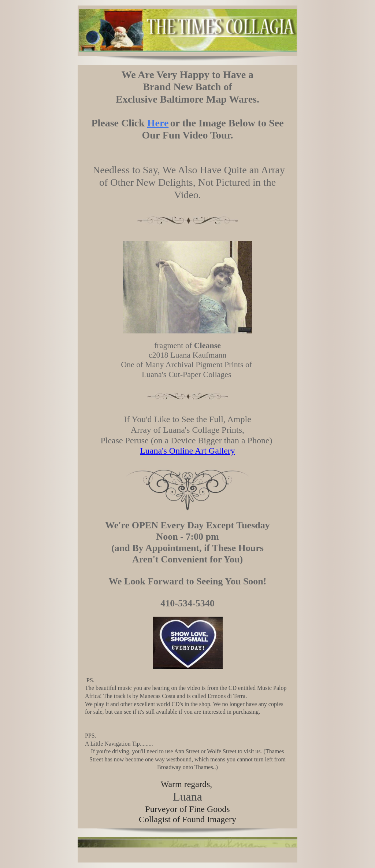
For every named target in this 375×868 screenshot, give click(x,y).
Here (158, 123)
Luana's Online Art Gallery (187, 451)
